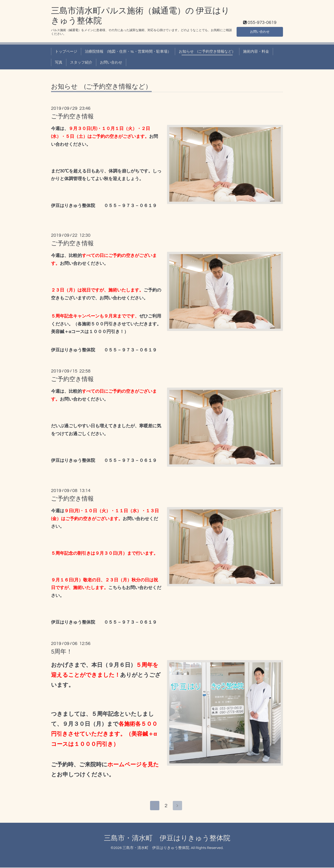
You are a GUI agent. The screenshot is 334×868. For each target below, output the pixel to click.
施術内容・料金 (256, 52)
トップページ (66, 52)
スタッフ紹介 (81, 62)
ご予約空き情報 (72, 117)
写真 (59, 62)
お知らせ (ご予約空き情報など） (207, 52)
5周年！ (62, 652)
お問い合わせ (260, 31)
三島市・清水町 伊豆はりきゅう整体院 (167, 839)
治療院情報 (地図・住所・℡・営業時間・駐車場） (128, 52)
